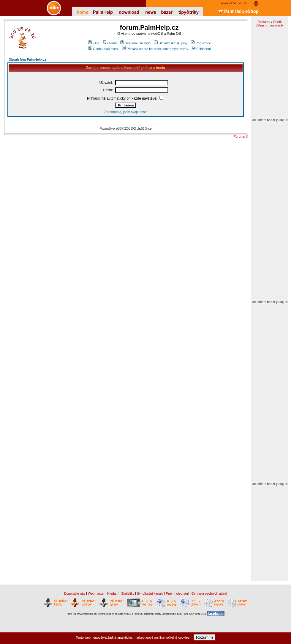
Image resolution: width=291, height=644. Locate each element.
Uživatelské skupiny (171, 43)
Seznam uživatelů (135, 43)
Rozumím (204, 637)
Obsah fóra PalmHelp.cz (27, 59)
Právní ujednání (177, 593)
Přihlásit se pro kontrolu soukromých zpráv (155, 49)
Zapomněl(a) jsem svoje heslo (126, 112)
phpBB (117, 128)
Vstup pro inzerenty (269, 25)
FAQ (94, 43)
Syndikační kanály (150, 593)
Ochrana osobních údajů (209, 593)
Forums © (241, 136)
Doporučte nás (75, 593)
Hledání (113, 593)
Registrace (201, 43)
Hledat (110, 43)
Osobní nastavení (103, 49)
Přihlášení (201, 49)
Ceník (277, 22)
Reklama (264, 22)
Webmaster (96, 593)
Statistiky (128, 593)
